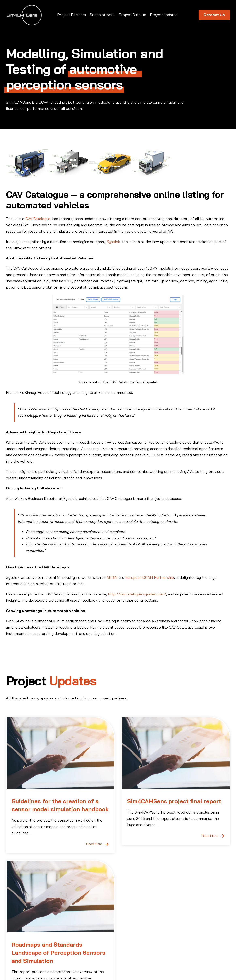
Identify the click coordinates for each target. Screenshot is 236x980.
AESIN (112, 577)
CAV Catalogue (38, 219)
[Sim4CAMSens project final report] (162, 753)
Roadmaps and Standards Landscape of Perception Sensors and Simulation (113, 902)
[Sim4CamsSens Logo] (24, 6)
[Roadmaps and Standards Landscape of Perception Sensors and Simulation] (115, 845)
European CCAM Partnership (150, 577)
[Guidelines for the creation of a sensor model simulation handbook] (60, 753)
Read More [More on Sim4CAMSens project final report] (196, 836)
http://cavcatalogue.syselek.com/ (137, 594)
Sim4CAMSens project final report (160, 801)
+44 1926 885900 (123, 956)
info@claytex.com (123, 963)
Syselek (114, 242)
